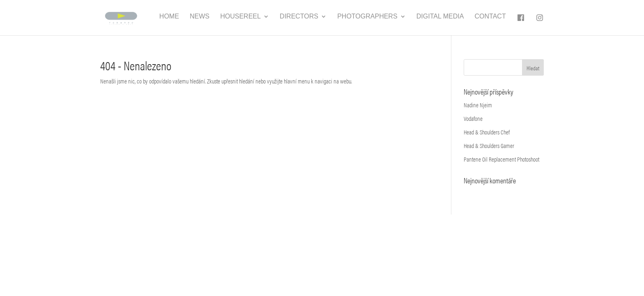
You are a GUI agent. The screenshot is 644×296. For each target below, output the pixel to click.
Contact (490, 17)
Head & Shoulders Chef (487, 132)
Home (169, 17)
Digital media (440, 17)
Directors (299, 17)
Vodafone (473, 118)
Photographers (367, 17)
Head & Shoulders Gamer (489, 145)
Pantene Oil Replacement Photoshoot (501, 159)
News (200, 17)
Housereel (240, 17)
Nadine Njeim (478, 105)
